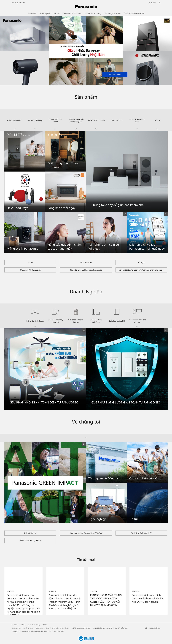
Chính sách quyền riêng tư (61, 628)
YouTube (23, 625)
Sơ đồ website (28, 628)
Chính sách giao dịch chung (81, 628)
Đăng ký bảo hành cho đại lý (103, 628)
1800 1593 (48, 631)
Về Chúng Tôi (16, 628)
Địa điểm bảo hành (121, 628)
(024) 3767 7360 (58, 631)
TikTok (29, 625)
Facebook (15, 625)
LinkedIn (44, 625)
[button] (15, 120)
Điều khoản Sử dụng (42, 628)
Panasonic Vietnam (18, 2)
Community (36, 625)
